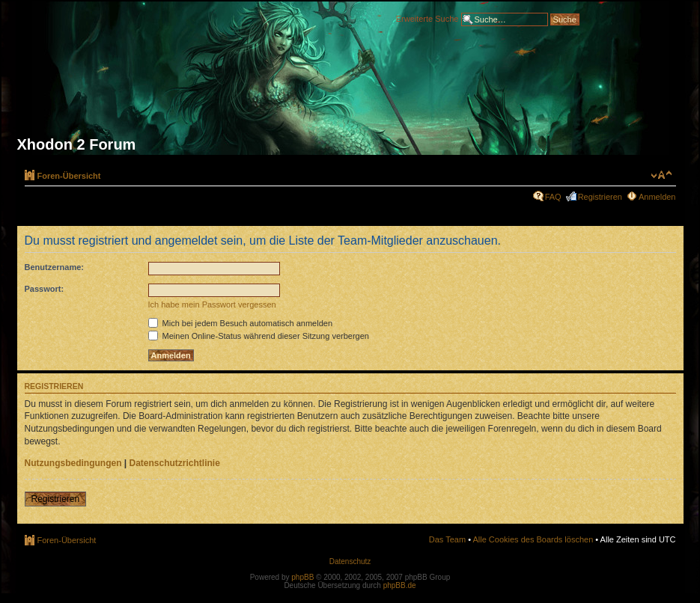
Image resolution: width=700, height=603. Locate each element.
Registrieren (600, 197)
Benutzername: (54, 267)
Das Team (447, 539)
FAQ (553, 197)
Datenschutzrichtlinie (175, 463)
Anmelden (657, 197)
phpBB (302, 577)
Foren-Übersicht (69, 176)
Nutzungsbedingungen (73, 463)
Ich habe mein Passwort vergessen (212, 304)
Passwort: (45, 289)
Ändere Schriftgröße (661, 175)
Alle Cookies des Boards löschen (533, 539)
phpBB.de (400, 585)
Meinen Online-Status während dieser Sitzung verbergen (259, 336)
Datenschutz (350, 561)
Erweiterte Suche (427, 18)
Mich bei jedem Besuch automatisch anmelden (241, 323)
